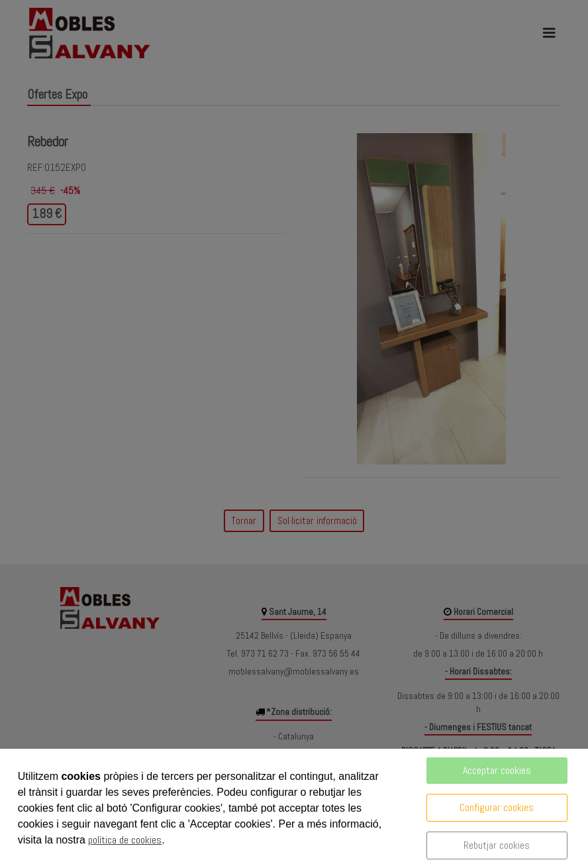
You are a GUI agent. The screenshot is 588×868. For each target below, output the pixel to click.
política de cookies (125, 840)
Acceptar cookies (497, 770)
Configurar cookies (497, 807)
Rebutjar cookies (497, 845)
